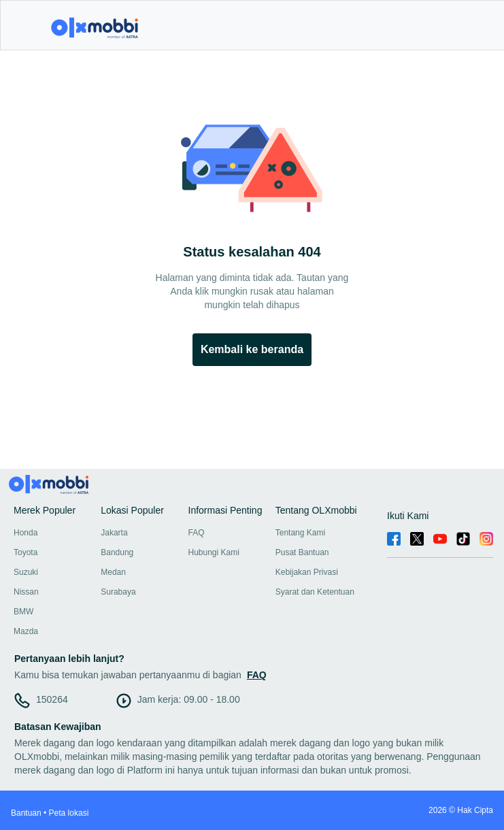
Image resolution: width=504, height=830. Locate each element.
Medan (113, 572)
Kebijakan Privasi (307, 572)
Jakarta (114, 533)
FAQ (197, 533)
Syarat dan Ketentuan (315, 592)
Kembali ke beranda (252, 349)
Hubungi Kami (214, 552)
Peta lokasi (69, 813)
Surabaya (118, 592)
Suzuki (26, 572)
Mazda (26, 631)
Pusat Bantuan (302, 552)
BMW (23, 612)
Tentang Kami (300, 533)
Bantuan (26, 813)
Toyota (26, 552)
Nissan (26, 592)
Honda (26, 533)
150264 (52, 699)
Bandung (117, 552)
